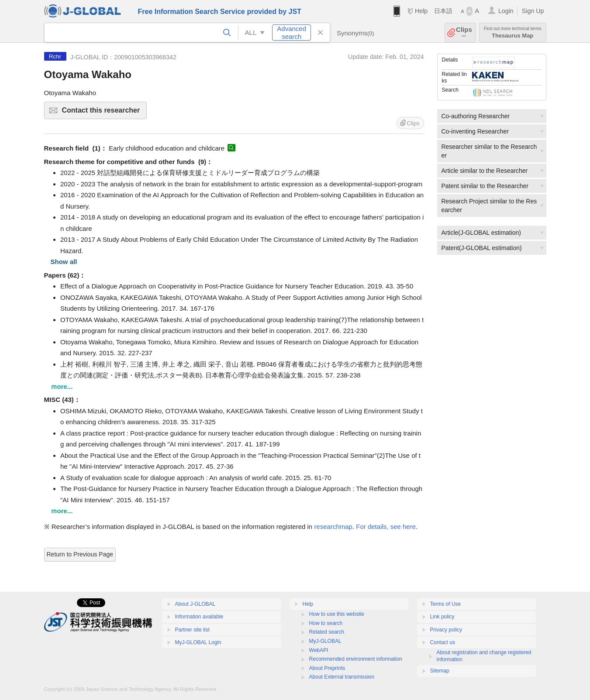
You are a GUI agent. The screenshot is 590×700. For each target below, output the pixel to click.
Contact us (443, 642)
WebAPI (319, 650)
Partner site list (192, 630)
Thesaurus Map (513, 33)
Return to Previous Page (80, 554)
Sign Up (533, 11)
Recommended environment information (356, 659)
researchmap (333, 527)
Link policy (442, 617)
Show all (64, 262)
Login (506, 11)
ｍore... (62, 386)
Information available (199, 617)
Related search (327, 632)
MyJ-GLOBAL (325, 641)
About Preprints (327, 668)
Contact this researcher (103, 113)
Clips (464, 33)
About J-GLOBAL (195, 604)
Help (421, 11)
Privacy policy (446, 630)
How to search (326, 623)
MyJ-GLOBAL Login (198, 642)
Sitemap (440, 671)
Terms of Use (446, 604)
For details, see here (386, 527)
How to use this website (337, 614)
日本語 (443, 11)
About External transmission (342, 677)
